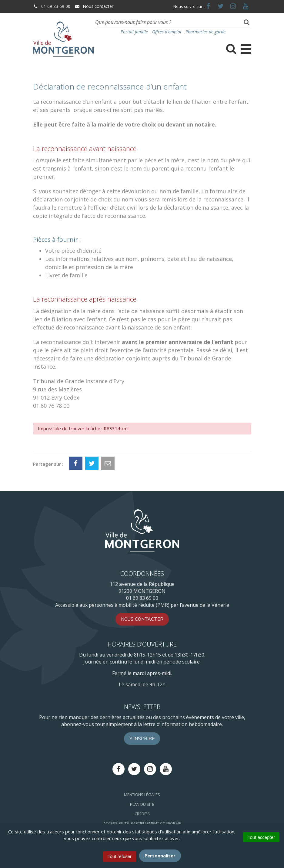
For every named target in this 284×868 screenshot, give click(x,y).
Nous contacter (94, 6)
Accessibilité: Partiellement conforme (142, 823)
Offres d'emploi (167, 32)
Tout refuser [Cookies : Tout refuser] (120, 856)
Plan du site (142, 804)
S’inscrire (142, 739)
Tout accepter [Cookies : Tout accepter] (261, 837)
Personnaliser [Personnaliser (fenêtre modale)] (160, 856)
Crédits (142, 814)
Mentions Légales (142, 795)
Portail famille (134, 32)
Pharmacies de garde (205, 32)
